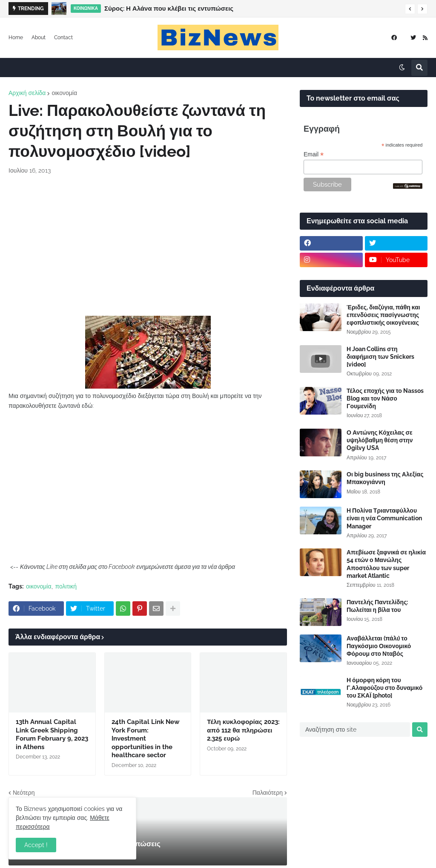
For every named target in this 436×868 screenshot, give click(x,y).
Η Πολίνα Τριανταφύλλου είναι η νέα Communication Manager (384, 518)
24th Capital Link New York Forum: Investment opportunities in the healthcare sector (146, 738)
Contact (63, 37)
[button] (410, 9)
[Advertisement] (148, 245)
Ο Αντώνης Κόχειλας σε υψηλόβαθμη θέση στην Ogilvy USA (380, 440)
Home (16, 37)
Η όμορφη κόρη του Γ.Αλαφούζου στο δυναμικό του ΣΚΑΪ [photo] (384, 688)
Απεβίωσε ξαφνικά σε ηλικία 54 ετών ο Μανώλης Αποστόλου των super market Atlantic (386, 564)
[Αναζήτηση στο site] (355, 730)
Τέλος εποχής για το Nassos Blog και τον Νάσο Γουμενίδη (385, 398)
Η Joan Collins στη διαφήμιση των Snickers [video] (380, 357)
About (39, 37)
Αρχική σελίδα (27, 93)
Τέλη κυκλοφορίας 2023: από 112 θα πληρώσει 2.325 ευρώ (243, 730)
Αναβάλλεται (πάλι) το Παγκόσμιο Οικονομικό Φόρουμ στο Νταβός (379, 646)
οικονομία (64, 93)
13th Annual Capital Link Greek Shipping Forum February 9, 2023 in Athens (52, 734)
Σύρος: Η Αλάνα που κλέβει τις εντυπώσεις (169, 9)
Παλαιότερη (268, 793)
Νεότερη (24, 793)
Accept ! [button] (36, 845)
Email (314, 154)
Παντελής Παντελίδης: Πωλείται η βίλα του (377, 606)
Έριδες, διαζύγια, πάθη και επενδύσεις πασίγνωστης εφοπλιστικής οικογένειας (383, 315)
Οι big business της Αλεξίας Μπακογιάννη (385, 478)
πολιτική (66, 586)
